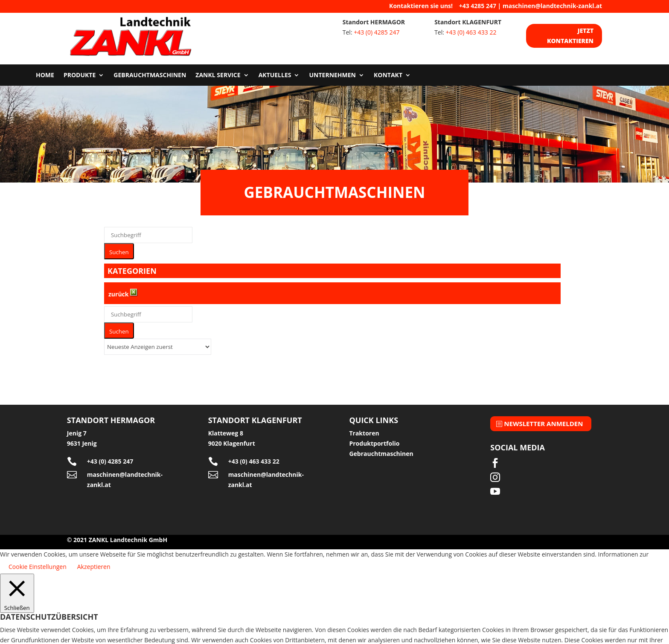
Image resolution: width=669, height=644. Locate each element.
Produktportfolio (374, 438)
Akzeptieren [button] (94, 561)
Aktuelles (275, 70)
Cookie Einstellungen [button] (38, 561)
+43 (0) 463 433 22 (471, 32)
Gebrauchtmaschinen (150, 70)
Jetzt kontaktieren (570, 36)
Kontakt (388, 70)
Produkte (80, 70)
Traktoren (364, 428)
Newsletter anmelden (543, 418)
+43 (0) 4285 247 (377, 32)
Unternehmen (332, 70)
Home (45, 70)
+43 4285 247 (478, 6)
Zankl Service (218, 70)
